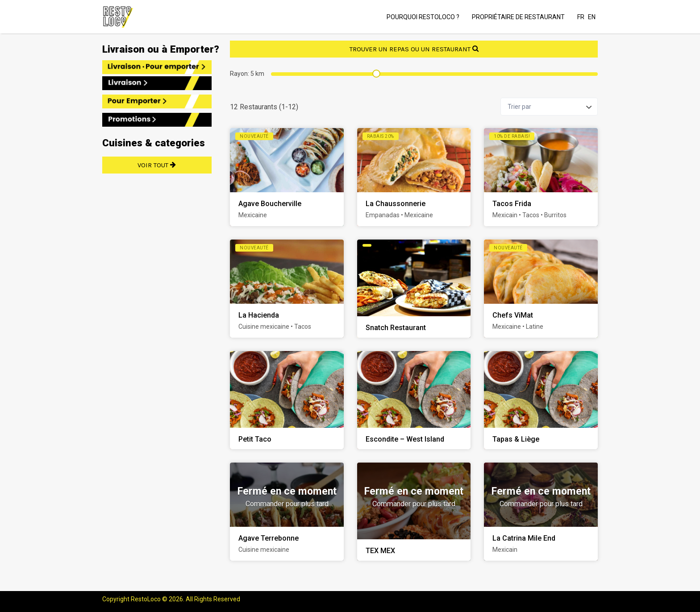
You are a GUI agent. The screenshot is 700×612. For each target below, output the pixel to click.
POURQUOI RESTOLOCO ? (423, 17)
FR (581, 17)
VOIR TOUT (157, 165)
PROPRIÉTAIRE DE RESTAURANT (518, 17)
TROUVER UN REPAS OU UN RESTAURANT (414, 49)
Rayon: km (247, 74)
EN (592, 17)
